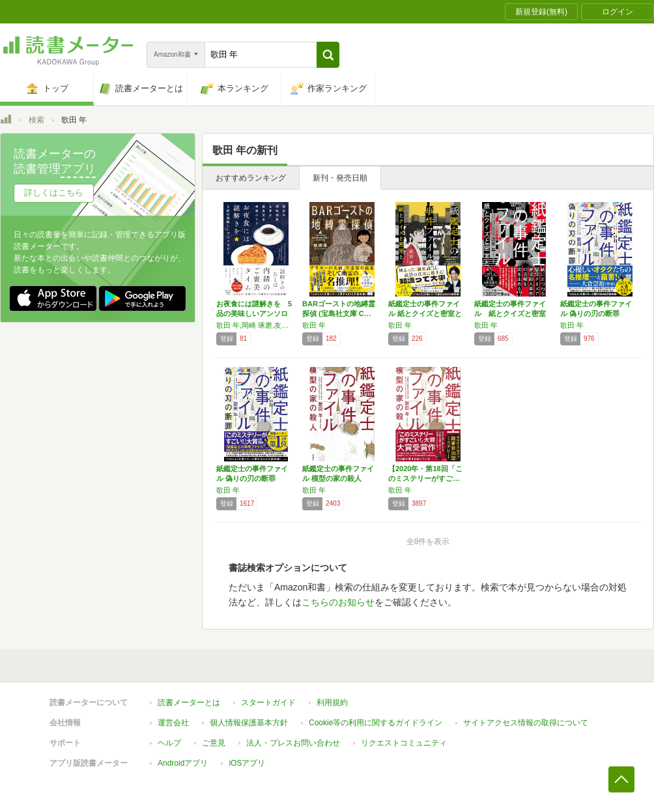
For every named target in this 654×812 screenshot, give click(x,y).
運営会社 (173, 723)
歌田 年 (314, 325)
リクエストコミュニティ (404, 743)
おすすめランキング (251, 178)
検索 (36, 120)
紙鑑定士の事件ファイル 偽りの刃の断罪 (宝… (596, 313)
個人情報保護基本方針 (249, 723)
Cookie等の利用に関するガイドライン (376, 723)
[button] (328, 55)
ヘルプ (169, 743)
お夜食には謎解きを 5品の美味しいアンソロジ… (254, 313)
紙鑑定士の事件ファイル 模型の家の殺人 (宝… (338, 478)
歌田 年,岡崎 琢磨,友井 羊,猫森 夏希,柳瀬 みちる (256, 325)
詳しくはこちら (54, 193)
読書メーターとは (189, 703)
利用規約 (332, 703)
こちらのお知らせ (338, 602)
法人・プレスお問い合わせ (293, 743)
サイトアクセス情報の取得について (526, 723)
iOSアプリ (247, 763)
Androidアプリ (183, 763)
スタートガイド (268, 703)
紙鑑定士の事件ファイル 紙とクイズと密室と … (425, 313)
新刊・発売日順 (340, 178)
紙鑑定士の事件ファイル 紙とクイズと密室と (510, 313)
